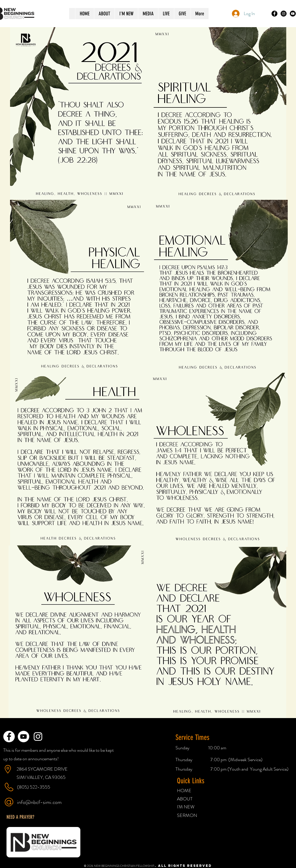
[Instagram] (284, 14)
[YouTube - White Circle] (23, 737)
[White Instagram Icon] (38, 737)
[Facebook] (274, 14)
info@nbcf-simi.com (39, 802)
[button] (20, 817)
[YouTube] (293, 14)
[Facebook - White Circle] (9, 737)
